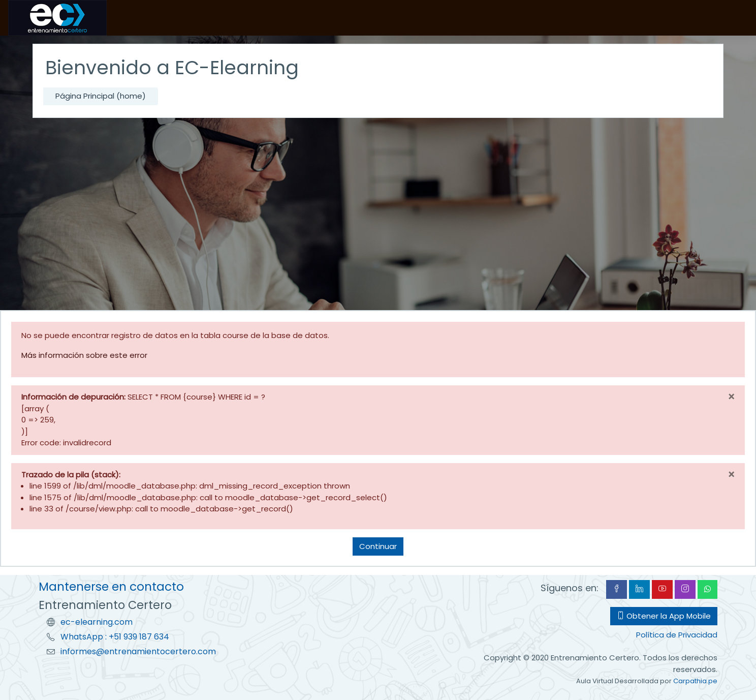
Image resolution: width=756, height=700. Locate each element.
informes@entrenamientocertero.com (138, 651)
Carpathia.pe (695, 681)
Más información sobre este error (84, 355)
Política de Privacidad (677, 635)
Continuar (378, 546)
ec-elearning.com (97, 622)
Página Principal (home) (101, 96)
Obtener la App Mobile (664, 616)
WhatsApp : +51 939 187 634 (115, 637)
